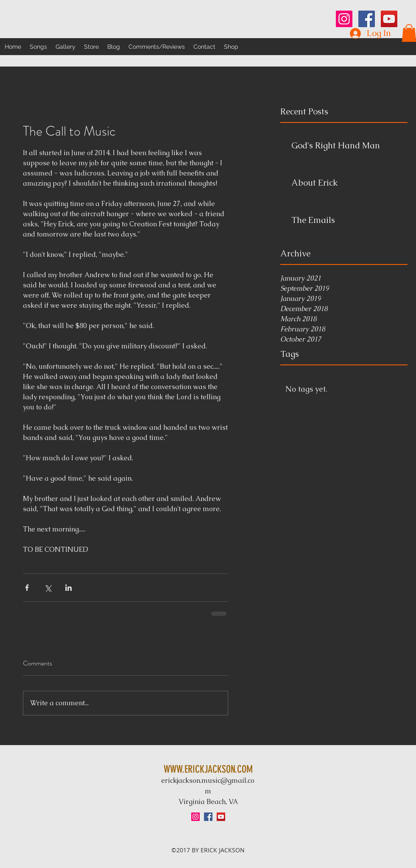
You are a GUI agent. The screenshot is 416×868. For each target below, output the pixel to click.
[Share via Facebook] (27, 588)
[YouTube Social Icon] (389, 19)
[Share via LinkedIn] (68, 588)
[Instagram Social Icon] (344, 19)
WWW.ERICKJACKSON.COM (208, 769)
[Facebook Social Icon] (367, 19)
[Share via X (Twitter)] (48, 588)
